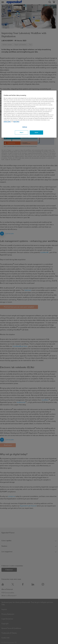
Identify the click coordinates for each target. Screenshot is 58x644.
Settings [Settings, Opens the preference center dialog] (25, 127)
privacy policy (7, 122)
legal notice (16, 122)
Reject (22, 132)
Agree (36, 132)
